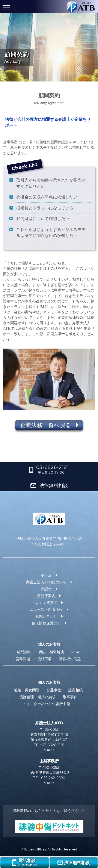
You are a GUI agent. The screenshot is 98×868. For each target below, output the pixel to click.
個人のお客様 (49, 682)
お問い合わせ (46, 616)
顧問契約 (24, 652)
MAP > (49, 750)
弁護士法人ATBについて (46, 582)
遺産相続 (75, 690)
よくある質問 (46, 603)
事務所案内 (46, 596)
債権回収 (45, 659)
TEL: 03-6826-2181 (49, 745)
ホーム (46, 575)
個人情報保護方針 (46, 623)
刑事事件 (70, 697)
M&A (75, 652)
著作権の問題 (70, 659)
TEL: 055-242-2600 (49, 778)
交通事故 (54, 690)
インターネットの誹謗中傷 (48, 704)
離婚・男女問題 (27, 690)
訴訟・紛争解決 (51, 652)
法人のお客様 (49, 644)
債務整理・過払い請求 (38, 697)
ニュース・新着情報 (46, 609)
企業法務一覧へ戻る (49, 425)
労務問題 (23, 659)
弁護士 (46, 589)
